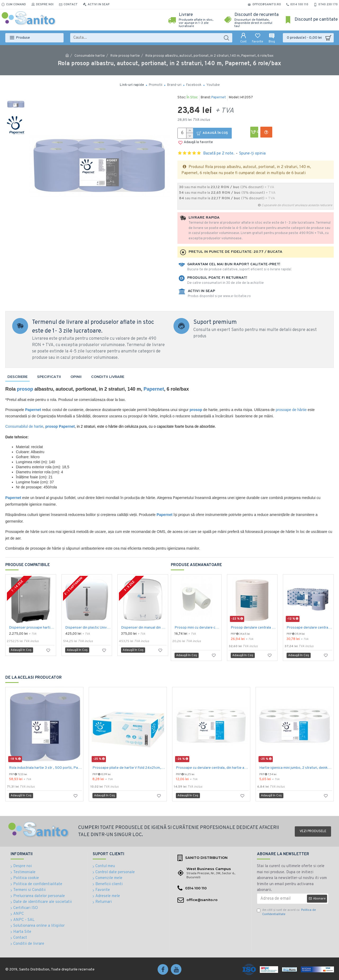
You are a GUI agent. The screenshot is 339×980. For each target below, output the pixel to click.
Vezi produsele (313, 831)
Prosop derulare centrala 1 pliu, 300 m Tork (253, 628)
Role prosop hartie (125, 56)
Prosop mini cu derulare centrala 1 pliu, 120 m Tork (197, 628)
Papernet (219, 98)
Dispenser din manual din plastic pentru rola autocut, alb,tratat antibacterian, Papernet (144, 628)
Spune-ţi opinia (252, 154)
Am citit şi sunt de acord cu (286, 912)
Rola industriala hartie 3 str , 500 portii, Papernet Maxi (45, 768)
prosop (25, 389)
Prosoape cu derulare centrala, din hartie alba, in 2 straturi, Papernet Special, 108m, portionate (212, 768)
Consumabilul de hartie (24, 426)
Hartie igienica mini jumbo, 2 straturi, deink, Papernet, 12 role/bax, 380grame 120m (296, 768)
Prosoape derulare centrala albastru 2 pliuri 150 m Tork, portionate (309, 628)
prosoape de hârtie (291, 410)
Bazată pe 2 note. (219, 154)
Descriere (17, 377)
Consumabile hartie (90, 56)
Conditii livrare (108, 377)
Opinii (76, 377)
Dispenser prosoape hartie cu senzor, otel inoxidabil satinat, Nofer (32, 628)
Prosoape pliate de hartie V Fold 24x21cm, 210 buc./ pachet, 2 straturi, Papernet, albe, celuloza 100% (129, 768)
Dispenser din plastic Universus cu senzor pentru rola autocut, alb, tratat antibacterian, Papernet (88, 628)
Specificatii (49, 377)
